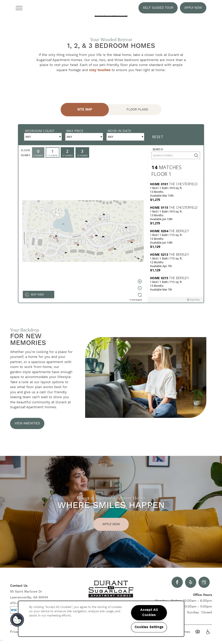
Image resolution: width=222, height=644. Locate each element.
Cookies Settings (149, 627)
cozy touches (100, 70)
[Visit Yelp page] (191, 582)
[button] (158, 8)
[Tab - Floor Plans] (137, 110)
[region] (101, 619)
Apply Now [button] (111, 524)
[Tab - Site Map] (85, 110)
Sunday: (193, 612)
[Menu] (19, 8)
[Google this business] (204, 582)
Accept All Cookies (149, 613)
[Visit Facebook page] (177, 582)
